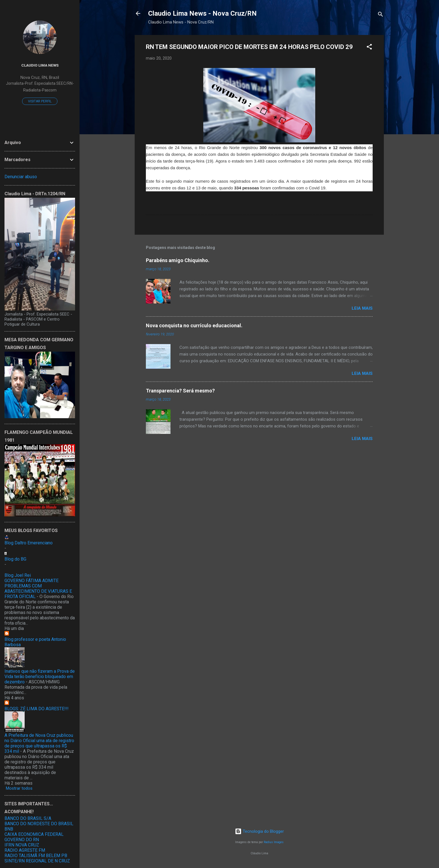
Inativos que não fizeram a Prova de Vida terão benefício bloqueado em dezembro (40, 677)
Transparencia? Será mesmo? (180, 391)
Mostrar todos (19, 788)
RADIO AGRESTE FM (25, 850)
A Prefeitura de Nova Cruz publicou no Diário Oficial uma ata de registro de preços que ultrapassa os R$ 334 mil (39, 743)
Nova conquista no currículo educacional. (194, 325)
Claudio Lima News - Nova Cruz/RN (202, 13)
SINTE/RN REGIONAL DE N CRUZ (37, 861)
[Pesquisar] (380, 15)
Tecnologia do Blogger (259, 831)
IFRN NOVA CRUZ (22, 845)
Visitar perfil (40, 101)
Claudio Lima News (40, 65)
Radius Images (274, 842)
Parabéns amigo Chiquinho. (178, 260)
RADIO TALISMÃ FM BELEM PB (36, 856)
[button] (369, 48)
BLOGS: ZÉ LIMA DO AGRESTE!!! (37, 709)
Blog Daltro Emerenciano (29, 543)
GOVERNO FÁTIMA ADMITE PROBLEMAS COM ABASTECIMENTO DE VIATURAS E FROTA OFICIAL (38, 589)
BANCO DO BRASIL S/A (28, 818)
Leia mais (362, 308)
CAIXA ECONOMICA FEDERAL (34, 834)
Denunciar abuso (21, 177)
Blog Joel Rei (18, 575)
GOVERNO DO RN (22, 840)
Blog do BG (15, 559)
